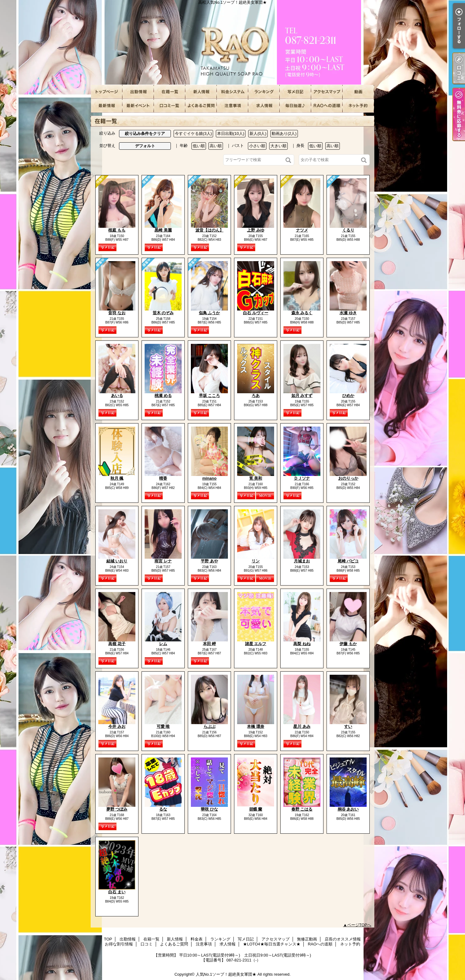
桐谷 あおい (348, 809)
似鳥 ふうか (210, 313)
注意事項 (232, 106)
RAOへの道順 (327, 106)
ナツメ (302, 230)
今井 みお (117, 726)
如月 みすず (302, 396)
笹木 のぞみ (163, 313)
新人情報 (201, 92)
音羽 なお (117, 313)
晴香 (163, 478)
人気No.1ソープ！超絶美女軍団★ (226, 974)
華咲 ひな (209, 809)
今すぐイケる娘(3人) (193, 133)
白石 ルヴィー (256, 313)
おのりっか (348, 478)
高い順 (216, 146)
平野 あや (209, 561)
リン (256, 561)
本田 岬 (210, 644)
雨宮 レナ (163, 561)
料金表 (232, 92)
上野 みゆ (256, 230)
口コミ (170, 106)
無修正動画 (358, 92)
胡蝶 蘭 (256, 809)
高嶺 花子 (117, 644)
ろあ (256, 396)
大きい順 (278, 146)
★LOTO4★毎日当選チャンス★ (295, 106)
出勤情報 (138, 92)
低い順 (199, 146)
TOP (107, 92)
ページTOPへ (359, 925)
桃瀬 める (163, 396)
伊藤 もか (348, 644)
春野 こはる (302, 809)
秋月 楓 (117, 478)
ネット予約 (358, 106)
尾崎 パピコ (348, 561)
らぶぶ (210, 726)
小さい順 (257, 146)
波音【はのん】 (210, 230)
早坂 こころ (210, 396)
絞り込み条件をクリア (145, 133)
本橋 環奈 (256, 726)
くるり (348, 230)
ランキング (264, 92)
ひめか (348, 396)
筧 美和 (256, 478)
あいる (117, 396)
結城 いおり (117, 561)
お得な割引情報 (138, 106)
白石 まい (117, 892)
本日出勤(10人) (231, 133)
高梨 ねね (302, 644)
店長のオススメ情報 (107, 106)
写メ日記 (295, 92)
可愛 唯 (163, 726)
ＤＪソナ (302, 478)
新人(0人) (258, 133)
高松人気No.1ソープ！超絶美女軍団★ (232, 42)
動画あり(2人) (284, 133)
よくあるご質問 (201, 106)
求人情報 (264, 106)
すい (348, 726)
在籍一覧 (170, 92)
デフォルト (145, 146)
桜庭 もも (117, 230)
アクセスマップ (327, 92)
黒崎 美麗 (163, 230)
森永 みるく (302, 313)
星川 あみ (302, 726)
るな (163, 809)
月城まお (302, 561)
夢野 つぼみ (117, 809)
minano (209, 478)
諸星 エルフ (256, 644)
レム (163, 644)
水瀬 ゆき (348, 313)
